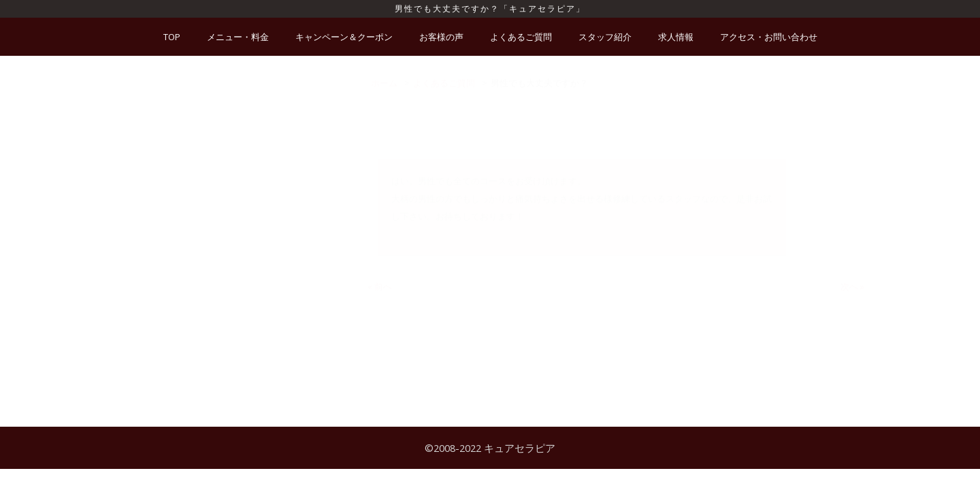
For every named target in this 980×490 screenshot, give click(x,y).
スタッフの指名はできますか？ (203, 186)
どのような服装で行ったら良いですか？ (221, 355)
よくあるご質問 (521, 37)
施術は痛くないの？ (181, 161)
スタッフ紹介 (605, 37)
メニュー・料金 (238, 37)
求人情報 (676, 37)
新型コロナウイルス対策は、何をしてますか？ (234, 110)
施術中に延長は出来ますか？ (199, 261)
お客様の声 (441, 37)
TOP (172, 37)
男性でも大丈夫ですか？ (190, 329)
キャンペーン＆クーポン (344, 37)
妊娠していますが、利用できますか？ (217, 236)
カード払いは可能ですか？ (195, 211)
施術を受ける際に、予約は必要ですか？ (221, 135)
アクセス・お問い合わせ (769, 37)
